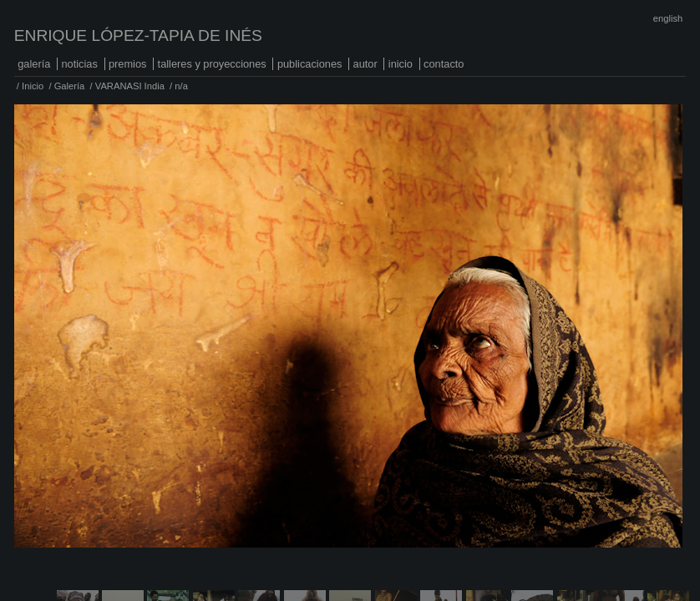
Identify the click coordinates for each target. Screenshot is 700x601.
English (668, 18)
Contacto (444, 64)
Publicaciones (310, 64)
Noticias (79, 64)
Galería (34, 64)
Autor (365, 64)
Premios (128, 64)
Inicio (401, 64)
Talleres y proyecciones (212, 64)
